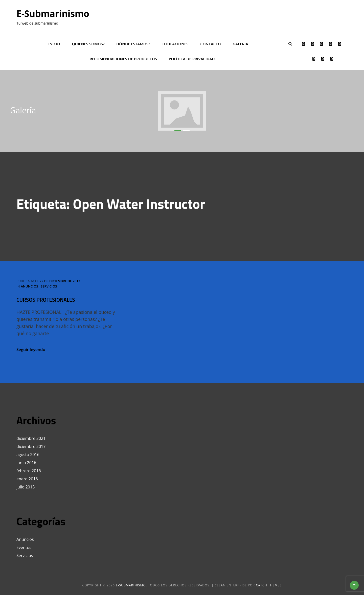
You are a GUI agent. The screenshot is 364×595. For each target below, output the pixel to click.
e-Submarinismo (53, 14)
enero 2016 (27, 479)
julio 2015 (26, 487)
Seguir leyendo (31, 350)
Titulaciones (175, 44)
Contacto (210, 44)
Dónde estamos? (133, 44)
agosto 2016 (28, 455)
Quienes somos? (88, 44)
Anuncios (29, 286)
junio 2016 (26, 463)
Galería (240, 44)
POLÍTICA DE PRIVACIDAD (192, 59)
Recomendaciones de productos (123, 59)
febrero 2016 (29, 471)
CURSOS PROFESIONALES (46, 300)
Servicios (49, 286)
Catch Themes (269, 585)
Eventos (24, 547)
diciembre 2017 (31, 446)
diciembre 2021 (31, 438)
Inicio (54, 44)
